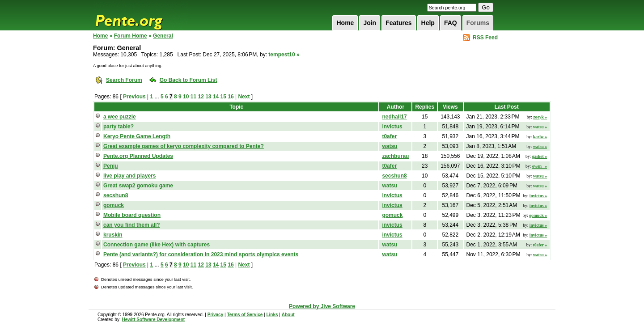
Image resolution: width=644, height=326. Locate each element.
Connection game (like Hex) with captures (157, 245)
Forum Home (131, 36)
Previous (134, 97)
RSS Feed (485, 38)
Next (244, 97)
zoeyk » (540, 117)
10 (186, 97)
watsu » (540, 127)
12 (201, 97)
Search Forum (124, 80)
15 (223, 97)
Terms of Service (245, 315)
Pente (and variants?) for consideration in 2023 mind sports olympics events (201, 254)
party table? (119, 127)
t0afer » (540, 245)
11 (193, 97)
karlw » (540, 137)
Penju (111, 166)
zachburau (395, 156)
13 (208, 97)
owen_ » (540, 166)
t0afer (389, 136)
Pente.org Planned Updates (138, 156)
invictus (392, 127)
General (163, 36)
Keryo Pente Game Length (137, 136)
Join (370, 23)
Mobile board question (132, 215)
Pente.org (140, 15)
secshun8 (394, 176)
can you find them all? (132, 225)
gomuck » (538, 215)
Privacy (216, 315)
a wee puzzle (120, 117)
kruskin (113, 235)
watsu (390, 146)
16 (231, 97)
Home (345, 23)
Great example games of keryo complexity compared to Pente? (184, 146)
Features (398, 23)
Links (272, 315)
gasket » (540, 156)
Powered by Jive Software (322, 306)
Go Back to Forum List (189, 80)
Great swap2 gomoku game (138, 186)
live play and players (129, 176)
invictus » (538, 196)
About (288, 315)
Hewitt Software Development (153, 320)
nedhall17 (394, 117)
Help (428, 23)
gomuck (114, 205)
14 (216, 97)
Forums (478, 23)
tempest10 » (284, 55)
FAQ (451, 23)
